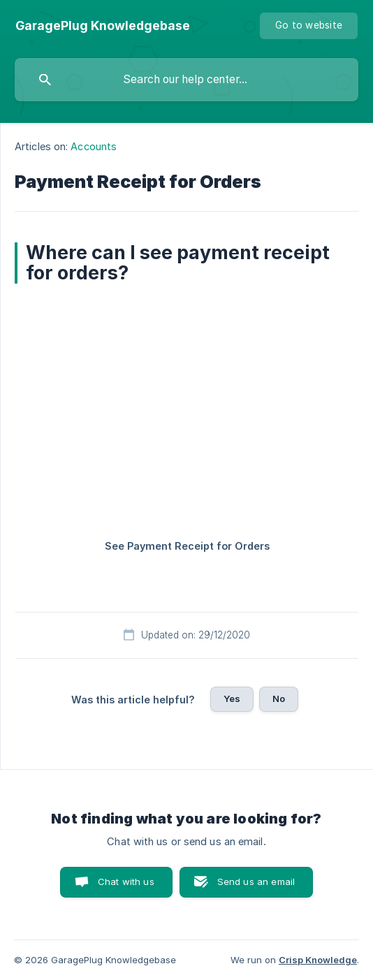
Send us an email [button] (256, 882)
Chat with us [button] (126, 882)
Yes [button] (232, 699)
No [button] (279, 699)
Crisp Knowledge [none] (318, 960)
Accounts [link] (94, 146)
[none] (103, 26)
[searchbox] (186, 80)
